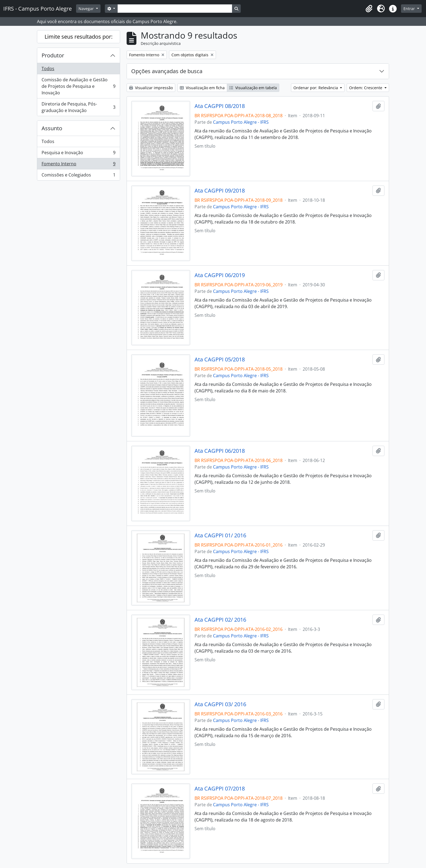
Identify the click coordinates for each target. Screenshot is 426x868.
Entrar (410, 9)
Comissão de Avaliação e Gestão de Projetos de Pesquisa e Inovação (78, 86)
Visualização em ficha (202, 88)
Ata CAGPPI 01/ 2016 (220, 535)
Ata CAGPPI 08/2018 (220, 106)
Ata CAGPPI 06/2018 (220, 451)
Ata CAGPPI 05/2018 (220, 359)
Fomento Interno (78, 165)
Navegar (87, 9)
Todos (48, 69)
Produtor (53, 55)
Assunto (52, 128)
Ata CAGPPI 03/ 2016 (220, 704)
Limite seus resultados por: (79, 37)
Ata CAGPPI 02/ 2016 (220, 620)
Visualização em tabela (253, 88)
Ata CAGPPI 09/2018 (220, 191)
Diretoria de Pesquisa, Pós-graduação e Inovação (78, 107)
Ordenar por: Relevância (316, 88)
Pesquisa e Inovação (78, 154)
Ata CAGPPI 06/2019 (220, 275)
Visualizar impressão (151, 88)
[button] (369, 9)
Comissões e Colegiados (78, 176)
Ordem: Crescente (366, 88)
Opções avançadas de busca (167, 71)
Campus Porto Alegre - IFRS (241, 122)
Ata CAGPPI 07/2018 (220, 789)
